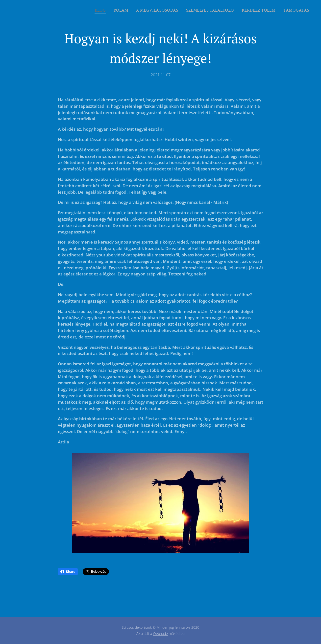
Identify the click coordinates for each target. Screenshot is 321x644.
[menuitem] (102, 10)
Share (68, 572)
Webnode (160, 634)
